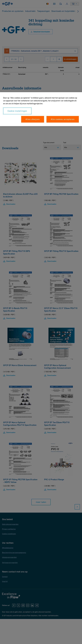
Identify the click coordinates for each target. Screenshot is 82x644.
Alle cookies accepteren (63, 119)
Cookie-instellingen (17, 111)
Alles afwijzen (33, 119)
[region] (41, 109)
